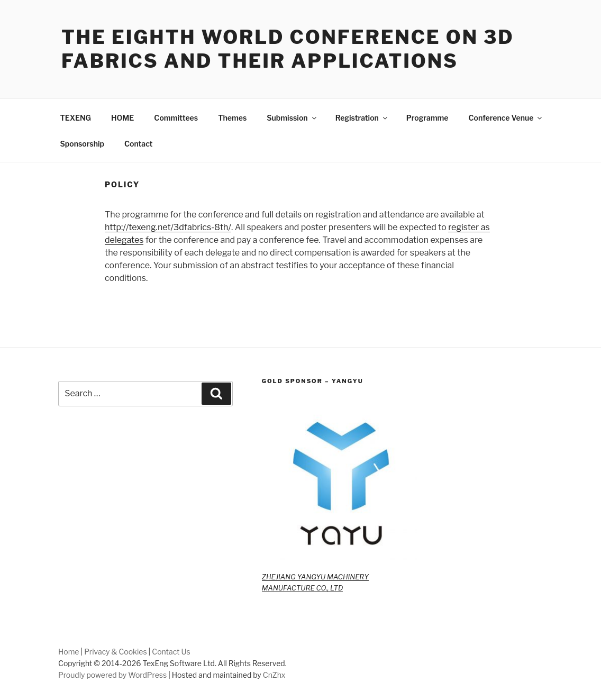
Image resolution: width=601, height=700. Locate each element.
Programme (427, 118)
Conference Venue (506, 118)
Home (69, 652)
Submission (292, 118)
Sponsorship (82, 144)
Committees (176, 118)
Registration (362, 118)
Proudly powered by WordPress (112, 675)
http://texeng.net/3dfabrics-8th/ (168, 227)
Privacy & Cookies (115, 652)
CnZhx (274, 675)
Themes (232, 118)
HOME (122, 118)
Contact (138, 144)
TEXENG (76, 118)
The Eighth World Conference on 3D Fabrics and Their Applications (288, 49)
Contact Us (171, 652)
